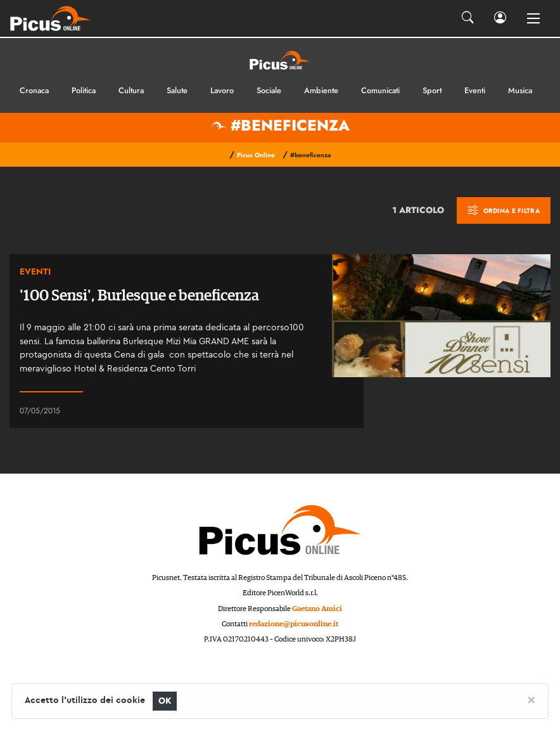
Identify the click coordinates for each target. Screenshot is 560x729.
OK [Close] (165, 701)
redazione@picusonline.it (294, 624)
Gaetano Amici (317, 609)
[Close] (531, 699)
